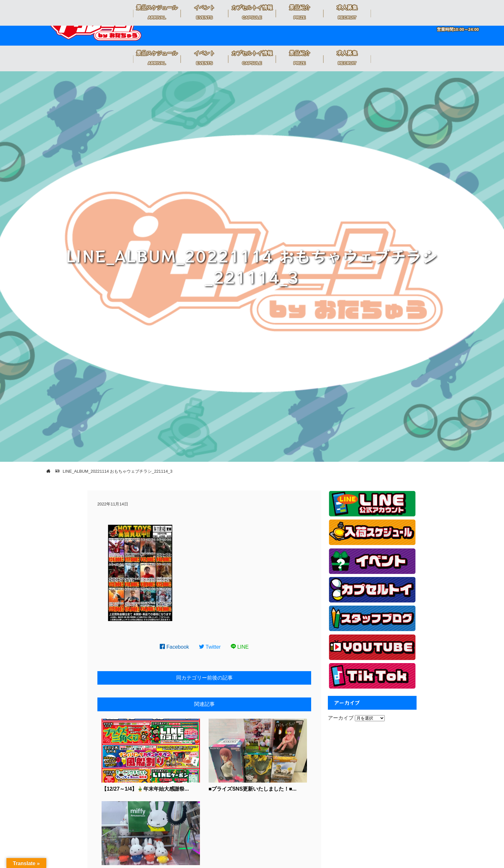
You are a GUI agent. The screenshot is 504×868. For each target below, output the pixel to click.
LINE (240, 647)
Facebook (174, 647)
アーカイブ (341, 718)
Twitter (210, 647)
